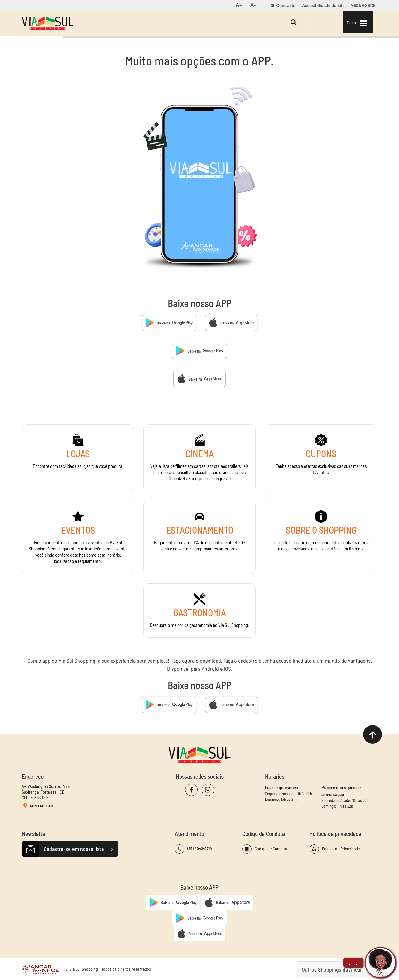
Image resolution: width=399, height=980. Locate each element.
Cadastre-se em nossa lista (70, 849)
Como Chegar (37, 806)
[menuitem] (239, 5)
